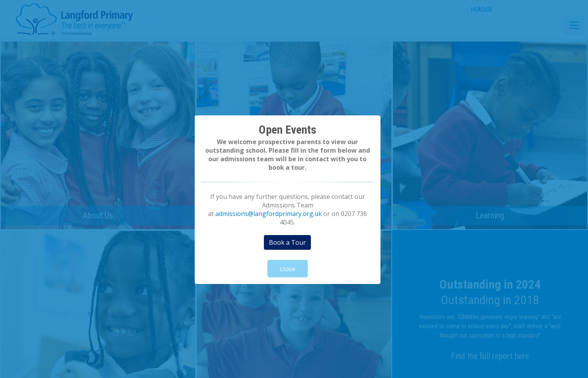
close (288, 269)
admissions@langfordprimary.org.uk (269, 214)
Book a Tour (287, 242)
